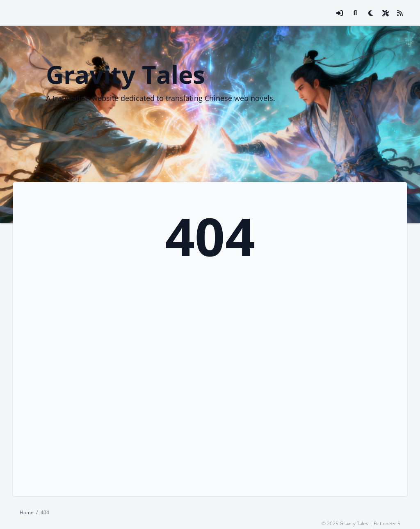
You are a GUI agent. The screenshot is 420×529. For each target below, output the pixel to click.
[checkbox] (371, 13)
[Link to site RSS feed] (400, 13)
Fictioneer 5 (387, 523)
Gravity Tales (126, 74)
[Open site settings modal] (386, 13)
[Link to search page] (355, 13)
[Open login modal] (340, 13)
